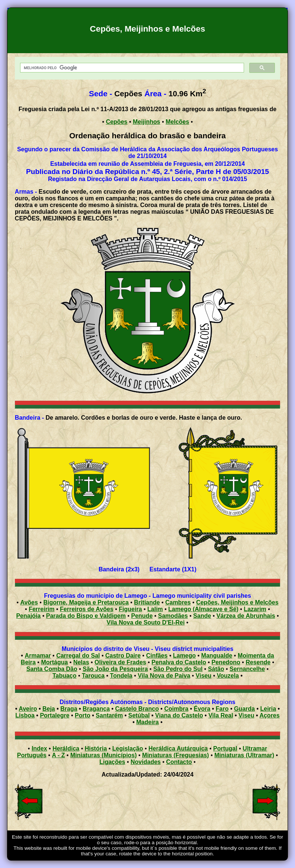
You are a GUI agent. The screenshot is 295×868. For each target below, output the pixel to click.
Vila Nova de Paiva (164, 676)
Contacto (179, 762)
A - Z (58, 755)
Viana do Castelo (179, 715)
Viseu (203, 676)
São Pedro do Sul (178, 669)
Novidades (146, 762)
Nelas (81, 662)
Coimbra (176, 709)
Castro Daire (123, 656)
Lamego (184, 656)
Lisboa (25, 715)
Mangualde (217, 656)
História (96, 748)
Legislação (128, 748)
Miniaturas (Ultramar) (244, 755)
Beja (49, 709)
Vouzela (228, 676)
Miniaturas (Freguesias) (176, 755)
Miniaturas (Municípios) (104, 755)
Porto (83, 715)
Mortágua (54, 662)
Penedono (226, 662)
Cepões (117, 122)
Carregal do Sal (78, 656)
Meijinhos (147, 122)
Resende (258, 662)
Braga (69, 709)
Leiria (268, 709)
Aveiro (28, 709)
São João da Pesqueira (115, 669)
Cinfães (157, 656)
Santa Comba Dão (52, 669)
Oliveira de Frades (120, 662)
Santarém (109, 715)
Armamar (38, 656)
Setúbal (139, 715)
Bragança (96, 709)
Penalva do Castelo (179, 662)
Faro (222, 709)
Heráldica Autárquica (178, 748)
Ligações (112, 762)
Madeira (147, 722)
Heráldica (66, 748)
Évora (202, 709)
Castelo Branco (137, 709)
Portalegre (54, 715)
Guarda (244, 709)
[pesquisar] (131, 68)
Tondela (121, 676)
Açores (269, 715)
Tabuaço (65, 676)
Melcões (177, 122)
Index (39, 748)
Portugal (225, 748)
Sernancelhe (247, 669)
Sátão (216, 669)
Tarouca (93, 676)
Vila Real (221, 715)
